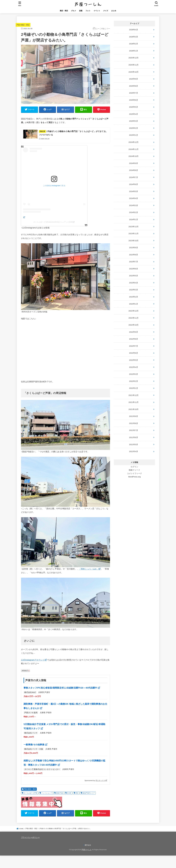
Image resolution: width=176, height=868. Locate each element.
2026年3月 (134, 37)
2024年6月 (134, 184)
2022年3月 (134, 374)
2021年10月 (134, 409)
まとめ (114, 11)
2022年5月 (134, 360)
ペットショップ (47, 793)
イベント (97, 11)
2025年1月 (134, 135)
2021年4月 (134, 451)
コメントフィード (135, 473)
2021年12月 (134, 395)
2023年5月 (134, 276)
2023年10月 (134, 241)
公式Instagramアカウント (33, 660)
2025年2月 (134, 128)
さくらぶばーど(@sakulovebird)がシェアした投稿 (53, 222)
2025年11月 (134, 65)
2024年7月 (134, 177)
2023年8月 (134, 255)
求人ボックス (100, 780)
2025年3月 (134, 121)
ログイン (134, 467)
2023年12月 (134, 227)
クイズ (106, 11)
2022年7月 (134, 346)
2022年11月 (134, 318)
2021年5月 (134, 445)
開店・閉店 (64, 11)
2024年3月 (134, 205)
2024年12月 (134, 142)
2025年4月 (134, 114)
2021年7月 (134, 430)
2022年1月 (134, 388)
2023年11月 (134, 234)
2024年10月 (134, 156)
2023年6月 (134, 269)
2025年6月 (134, 100)
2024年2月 (134, 212)
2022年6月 (134, 353)
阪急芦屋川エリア (89, 793)
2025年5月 (134, 107)
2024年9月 (134, 163)
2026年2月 (134, 44)
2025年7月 (134, 93)
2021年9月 (134, 416)
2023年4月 (134, 283)
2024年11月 (134, 149)
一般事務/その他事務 (34, 745)
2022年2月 (134, 381)
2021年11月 (134, 402)
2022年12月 (134, 311)
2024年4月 (134, 198)
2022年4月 (134, 367)
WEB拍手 (25, 671)
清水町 (69, 793)
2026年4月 (134, 30)
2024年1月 (134, 220)
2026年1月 (134, 51)
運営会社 (88, 845)
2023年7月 (134, 262)
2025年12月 (134, 58)
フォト (88, 11)
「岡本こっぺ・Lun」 (89, 569)
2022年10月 (134, 325)
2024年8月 (134, 170)
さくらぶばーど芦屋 (31, 793)
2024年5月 (134, 191)
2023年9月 (134, 248)
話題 (81, 11)
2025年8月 (134, 86)
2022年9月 (134, 332)
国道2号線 (60, 793)
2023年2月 (134, 297)
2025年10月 (134, 72)
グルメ (74, 11)
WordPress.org (134, 477)
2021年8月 (134, 423)
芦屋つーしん (86, 850)
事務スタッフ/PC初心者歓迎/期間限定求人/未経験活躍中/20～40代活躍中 (61, 688)
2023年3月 (134, 290)
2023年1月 (134, 304)
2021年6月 (134, 437)
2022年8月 (134, 339)
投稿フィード (134, 470)
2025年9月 (134, 79)
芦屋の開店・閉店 (23, 25)
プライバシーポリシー (30, 837)
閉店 (77, 793)
